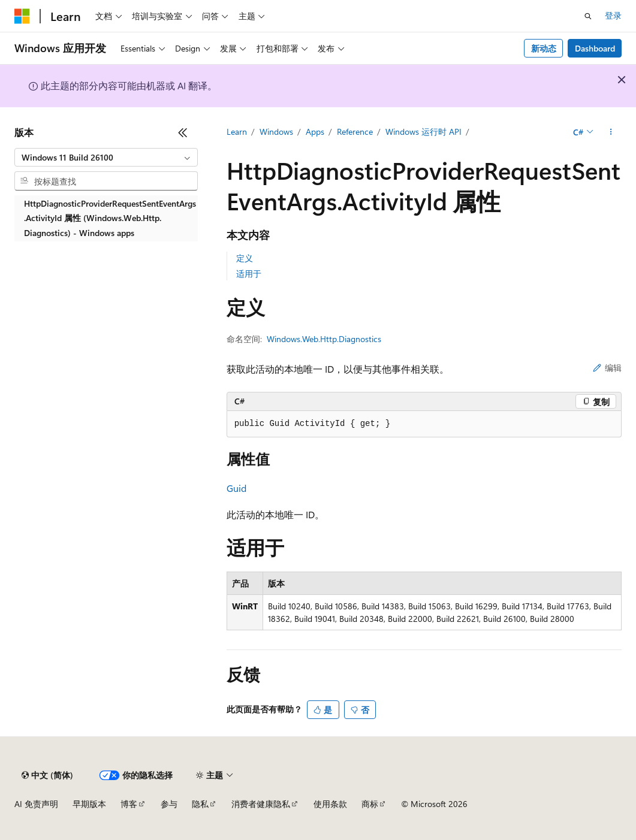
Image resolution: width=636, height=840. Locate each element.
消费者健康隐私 (261, 804)
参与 (169, 804)
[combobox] (106, 158)
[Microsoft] (22, 16)
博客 (129, 804)
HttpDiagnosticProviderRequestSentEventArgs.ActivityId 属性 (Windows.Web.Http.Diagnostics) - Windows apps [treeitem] (110, 218)
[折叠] (183, 132)
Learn (237, 132)
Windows (276, 132)
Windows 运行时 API (424, 132)
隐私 (200, 804)
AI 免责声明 (36, 804)
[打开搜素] (588, 16)
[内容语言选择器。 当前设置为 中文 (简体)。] (47, 775)
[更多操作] (611, 132)
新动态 (544, 48)
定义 (245, 258)
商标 (370, 804)
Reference (355, 132)
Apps (315, 132)
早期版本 (89, 804)
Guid (236, 488)
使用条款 (330, 804)
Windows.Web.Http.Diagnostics (324, 339)
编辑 (607, 368)
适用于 (249, 274)
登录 (613, 15)
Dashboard (595, 48)
